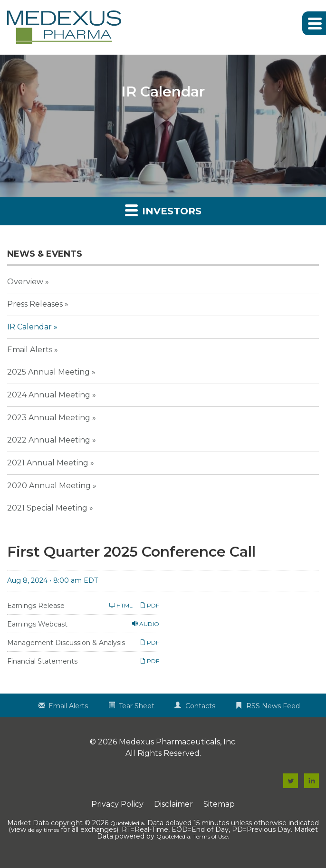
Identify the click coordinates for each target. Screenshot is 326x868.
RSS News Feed (273, 706)
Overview (25, 282)
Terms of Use (211, 836)
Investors (163, 210)
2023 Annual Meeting (49, 418)
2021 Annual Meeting (48, 463)
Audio (146, 624)
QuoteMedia (127, 823)
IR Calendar (29, 327)
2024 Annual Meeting (49, 395)
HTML (121, 605)
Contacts (200, 706)
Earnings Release (36, 606)
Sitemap (219, 804)
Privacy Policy (117, 804)
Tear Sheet (137, 706)
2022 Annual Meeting (49, 440)
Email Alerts (30, 350)
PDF (149, 605)
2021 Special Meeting (47, 508)
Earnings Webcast (37, 624)
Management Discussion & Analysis (66, 643)
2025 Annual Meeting (48, 372)
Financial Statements (42, 661)
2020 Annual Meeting (49, 486)
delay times (43, 830)
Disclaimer (173, 804)
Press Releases (35, 304)
